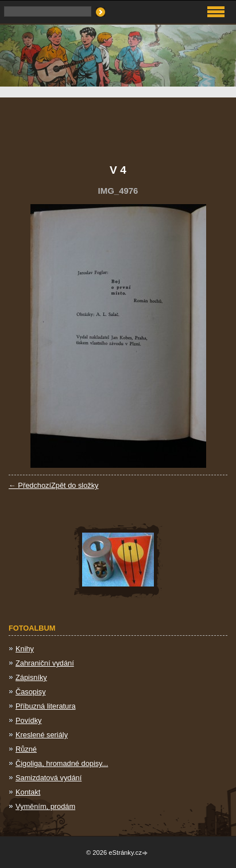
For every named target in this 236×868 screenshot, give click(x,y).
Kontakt (28, 792)
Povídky (29, 720)
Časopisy (31, 692)
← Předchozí (30, 485)
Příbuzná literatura (46, 706)
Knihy (25, 649)
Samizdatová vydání (49, 778)
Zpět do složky (75, 485)
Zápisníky (31, 677)
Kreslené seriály (42, 735)
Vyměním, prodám (45, 806)
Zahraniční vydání (45, 663)
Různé (26, 749)
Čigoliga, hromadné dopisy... (62, 763)
